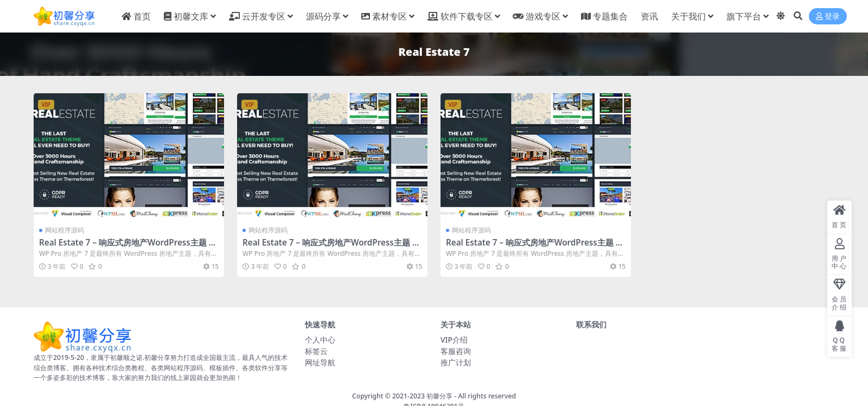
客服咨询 (456, 351)
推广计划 (456, 362)
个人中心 (320, 340)
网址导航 (320, 362)
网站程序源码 (65, 230)
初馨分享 (439, 396)
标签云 (316, 351)
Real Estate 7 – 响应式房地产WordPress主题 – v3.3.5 (126, 247)
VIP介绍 (454, 340)
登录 (828, 17)
